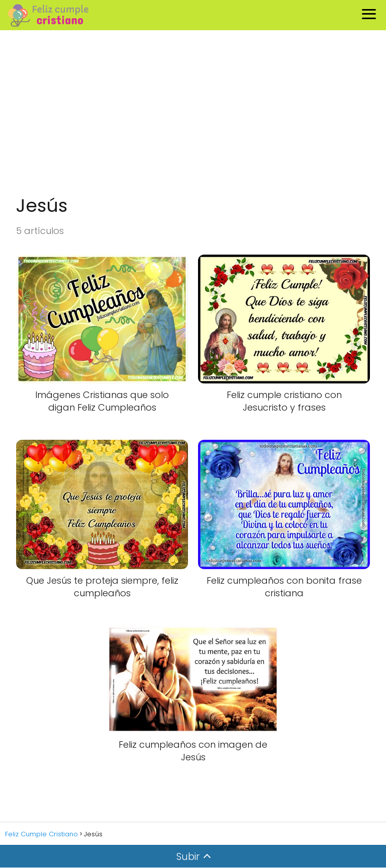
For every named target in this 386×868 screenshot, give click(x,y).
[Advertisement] (193, 114)
